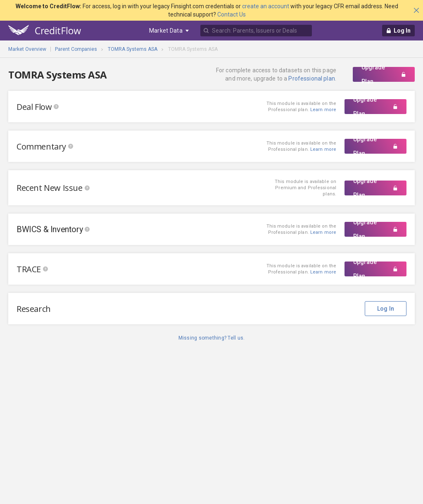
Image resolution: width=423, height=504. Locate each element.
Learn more (323, 149)
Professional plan (311, 78)
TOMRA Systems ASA (133, 49)
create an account (266, 6)
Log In (386, 309)
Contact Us (232, 14)
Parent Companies (76, 49)
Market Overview (27, 49)
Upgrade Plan (384, 74)
